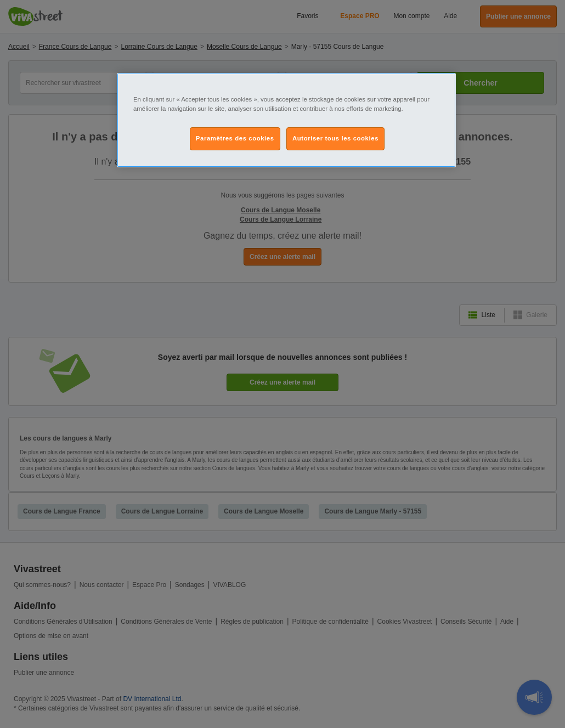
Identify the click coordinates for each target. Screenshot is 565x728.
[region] (286, 120)
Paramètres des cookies (235, 138)
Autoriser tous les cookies (335, 138)
